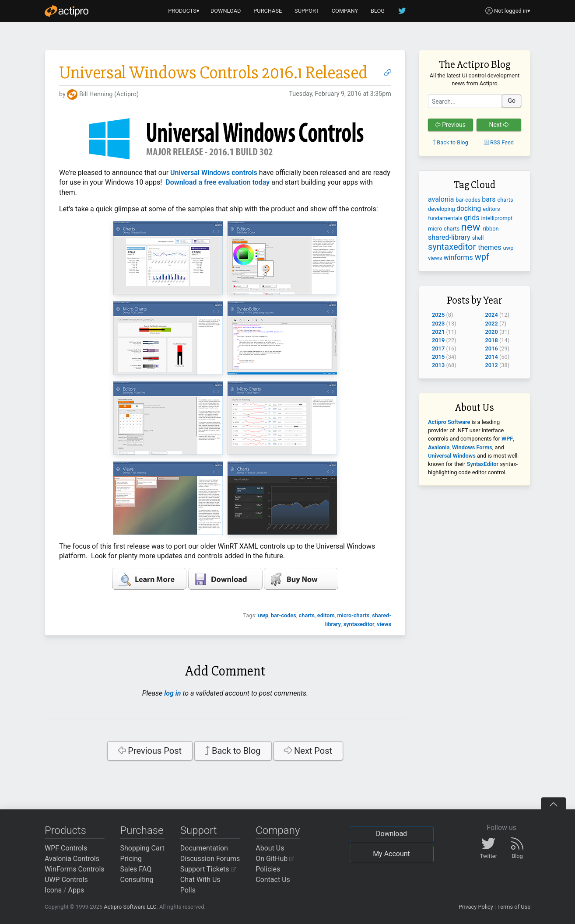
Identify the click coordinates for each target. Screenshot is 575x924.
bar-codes (284, 615)
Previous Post (150, 751)
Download (391, 834)
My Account (391, 854)
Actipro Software (449, 422)
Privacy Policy (476, 907)
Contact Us (273, 880)
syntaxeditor (359, 624)
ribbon (491, 229)
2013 (438, 365)
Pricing (131, 859)
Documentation (204, 848)
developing (442, 209)
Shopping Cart (142, 848)
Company (278, 830)
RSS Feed (499, 142)
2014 (492, 357)
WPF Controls (66, 848)
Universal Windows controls (214, 173)
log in (172, 693)
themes (490, 247)
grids (473, 218)
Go (512, 101)
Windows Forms (472, 447)
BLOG (378, 11)
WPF (507, 439)
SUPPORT (307, 11)
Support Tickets (208, 869)
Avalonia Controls (72, 859)
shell (478, 238)
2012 (492, 365)
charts (307, 615)
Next (499, 125)
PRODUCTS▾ (184, 11)
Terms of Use (514, 907)
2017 (438, 348)
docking (470, 208)
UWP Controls (66, 880)
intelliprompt (497, 218)
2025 (438, 315)
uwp (263, 615)
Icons (53, 890)
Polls (188, 890)
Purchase (142, 830)
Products (65, 830)
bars (489, 199)
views (384, 624)
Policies (268, 869)
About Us (270, 848)
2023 (438, 324)
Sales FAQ (136, 869)
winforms (459, 257)
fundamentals (446, 218)
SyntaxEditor (483, 464)
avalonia (442, 199)
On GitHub (275, 859)
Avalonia (439, 447)
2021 (438, 332)
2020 (492, 332)
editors (326, 615)
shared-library (450, 237)
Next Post (309, 751)
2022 (492, 324)
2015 (438, 357)
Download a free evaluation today (217, 182)
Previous (450, 125)
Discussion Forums (210, 859)
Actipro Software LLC (130, 907)
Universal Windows (452, 456)
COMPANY (345, 11)
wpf (482, 257)
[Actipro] (67, 11)
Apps (76, 890)
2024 (492, 315)
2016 (492, 348)
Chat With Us (200, 880)
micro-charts (353, 615)
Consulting (137, 880)
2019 (438, 340)
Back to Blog (233, 751)
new (472, 227)
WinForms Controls (75, 869)
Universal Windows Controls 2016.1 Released (213, 73)
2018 (492, 340)
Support (199, 830)
